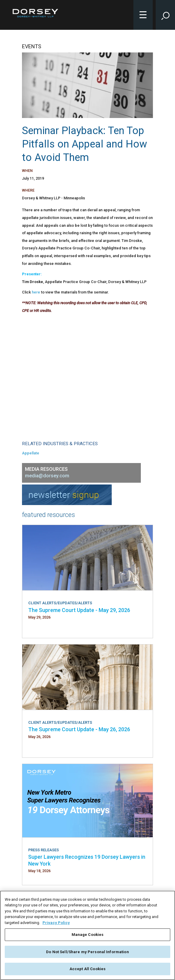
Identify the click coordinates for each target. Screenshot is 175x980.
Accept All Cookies (87, 969)
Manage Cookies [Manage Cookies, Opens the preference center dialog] (88, 935)
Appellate (31, 453)
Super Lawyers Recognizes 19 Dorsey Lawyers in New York (87, 860)
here (36, 292)
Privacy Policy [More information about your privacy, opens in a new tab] (56, 923)
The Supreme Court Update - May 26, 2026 (79, 729)
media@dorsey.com (47, 476)
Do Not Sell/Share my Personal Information (87, 952)
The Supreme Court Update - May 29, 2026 (79, 610)
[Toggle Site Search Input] (165, 15)
